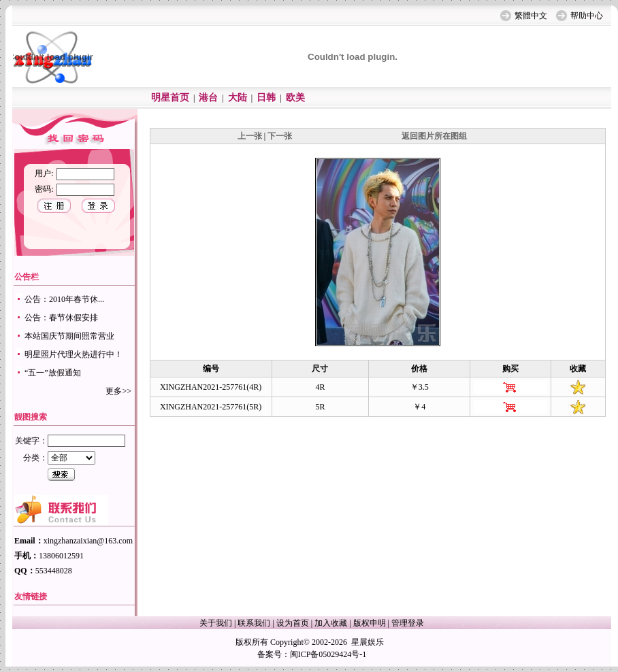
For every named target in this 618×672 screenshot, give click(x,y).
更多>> (118, 391)
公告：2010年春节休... (64, 299)
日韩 (266, 98)
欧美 (295, 98)
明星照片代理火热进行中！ (74, 354)
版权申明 (370, 623)
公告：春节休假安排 (61, 318)
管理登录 (408, 623)
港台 (208, 98)
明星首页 (170, 98)
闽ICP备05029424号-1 (328, 654)
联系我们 (254, 623)
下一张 (280, 136)
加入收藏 (331, 623)
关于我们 (216, 623)
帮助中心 (587, 16)
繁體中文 (531, 16)
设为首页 (293, 623)
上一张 (250, 136)
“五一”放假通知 (53, 373)
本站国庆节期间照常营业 (69, 336)
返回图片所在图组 (434, 136)
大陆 (238, 98)
